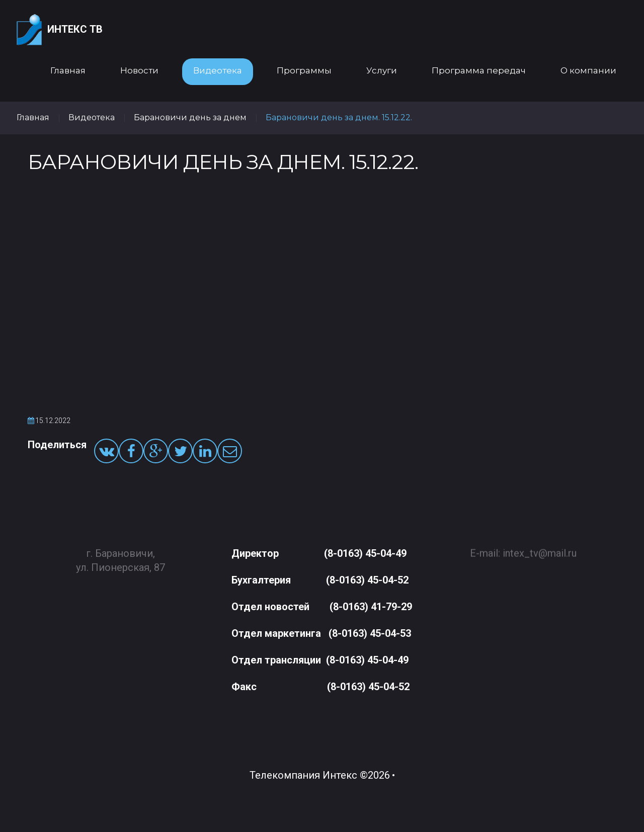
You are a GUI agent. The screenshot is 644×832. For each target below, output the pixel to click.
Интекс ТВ (60, 30)
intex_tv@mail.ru (540, 549)
